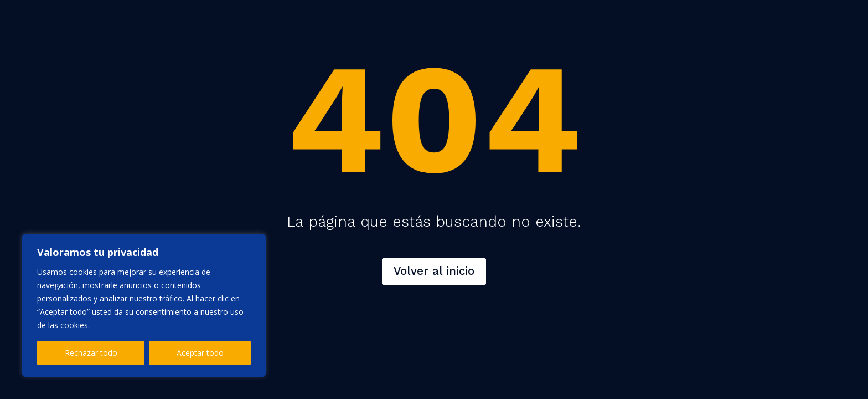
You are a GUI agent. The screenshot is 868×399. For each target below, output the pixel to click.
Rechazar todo (91, 353)
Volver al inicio (434, 271)
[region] (144, 305)
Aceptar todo (200, 353)
